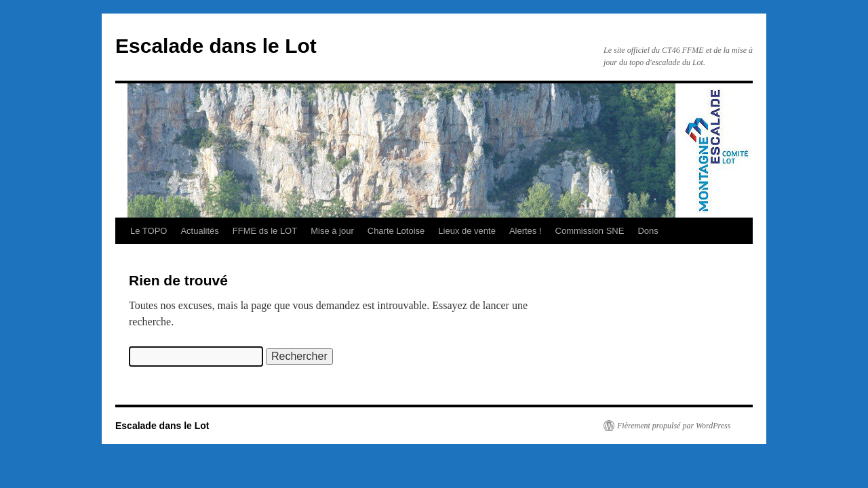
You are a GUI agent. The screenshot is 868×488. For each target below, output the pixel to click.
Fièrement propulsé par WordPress (674, 426)
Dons (648, 231)
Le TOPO (149, 231)
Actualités (199, 231)
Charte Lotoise (396, 231)
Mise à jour (332, 231)
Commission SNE (590, 231)
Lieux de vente (467, 231)
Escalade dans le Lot (216, 46)
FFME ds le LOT (265, 231)
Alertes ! (526, 231)
